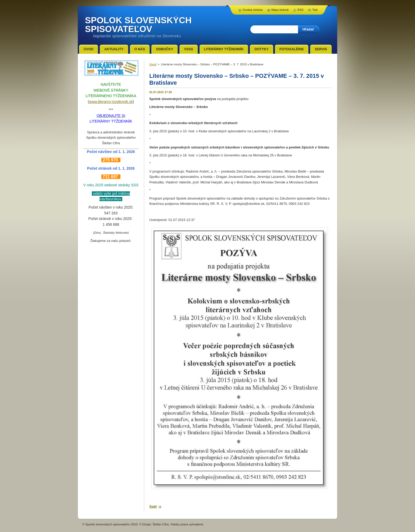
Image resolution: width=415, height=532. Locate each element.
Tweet (197, 497)
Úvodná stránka (252, 10)
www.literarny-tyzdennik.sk (111, 102)
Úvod (153, 64)
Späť (153, 506)
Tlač (315, 10)
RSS (300, 10)
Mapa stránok (280, 10)
